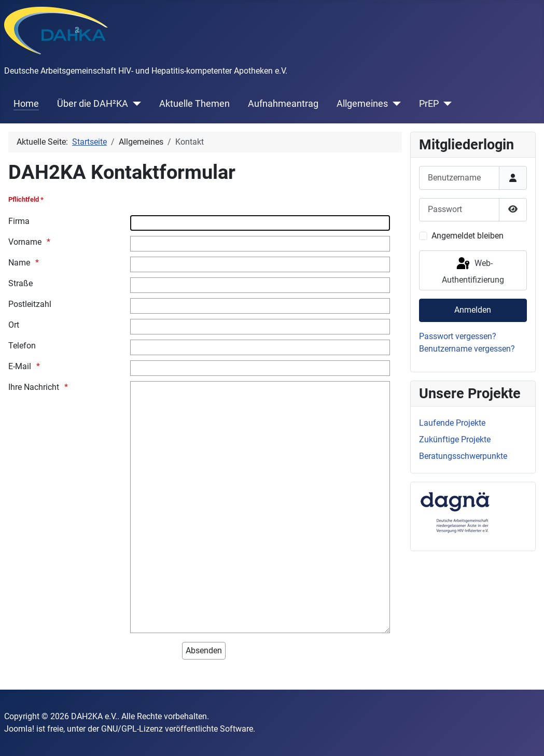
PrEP (429, 104)
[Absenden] (204, 651)
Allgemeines (362, 104)
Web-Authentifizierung (473, 270)
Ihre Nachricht (34, 387)
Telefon (22, 346)
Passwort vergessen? (458, 336)
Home (26, 104)
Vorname (25, 242)
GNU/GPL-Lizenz (132, 729)
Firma (19, 221)
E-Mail (20, 366)
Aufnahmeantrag (283, 104)
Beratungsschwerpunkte (463, 456)
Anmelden (473, 310)
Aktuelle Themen (194, 104)
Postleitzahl (30, 304)
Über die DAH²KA (93, 104)
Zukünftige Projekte (455, 439)
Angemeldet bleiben (468, 236)
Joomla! (19, 729)
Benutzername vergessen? (467, 349)
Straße (20, 283)
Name (19, 263)
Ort (14, 325)
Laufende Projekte (452, 423)
